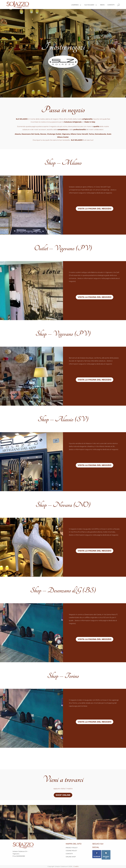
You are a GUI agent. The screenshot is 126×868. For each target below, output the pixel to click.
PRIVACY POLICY (72, 848)
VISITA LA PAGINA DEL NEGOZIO (95, 209)
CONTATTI (69, 854)
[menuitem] (76, 5)
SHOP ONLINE (63, 795)
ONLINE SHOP (71, 857)
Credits (76, 866)
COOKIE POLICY (71, 851)
